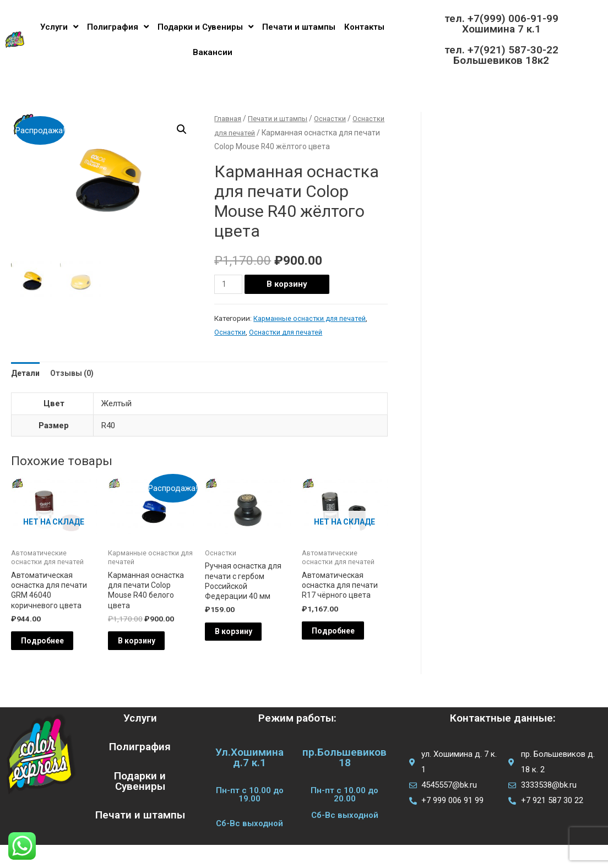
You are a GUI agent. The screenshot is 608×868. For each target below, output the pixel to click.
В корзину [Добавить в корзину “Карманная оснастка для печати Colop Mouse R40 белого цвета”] (150, 662)
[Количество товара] (229, 299)
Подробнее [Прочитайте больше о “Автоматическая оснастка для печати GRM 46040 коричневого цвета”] (56, 662)
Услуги (59, 27)
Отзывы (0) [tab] (76, 387)
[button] (181, 130)
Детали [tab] (26, 387)
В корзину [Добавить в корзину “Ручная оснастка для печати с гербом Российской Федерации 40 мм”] (247, 652)
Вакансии (213, 52)
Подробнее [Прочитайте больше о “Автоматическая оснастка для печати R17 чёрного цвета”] (347, 651)
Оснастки (268, 133)
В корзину (289, 298)
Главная (229, 118)
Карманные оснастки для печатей (313, 332)
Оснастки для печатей (289, 346)
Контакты (364, 27)
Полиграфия (118, 27)
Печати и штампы (299, 27)
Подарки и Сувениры (205, 27)
